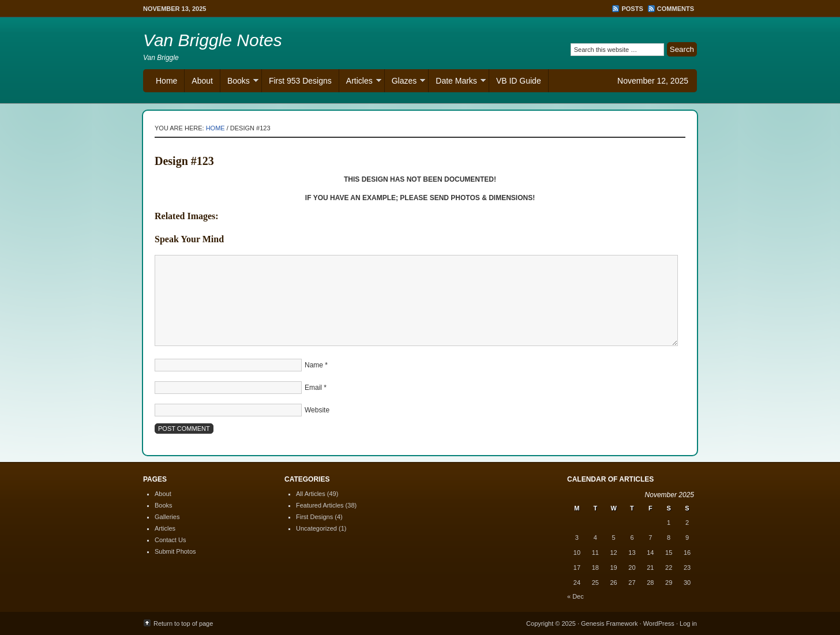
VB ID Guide (519, 81)
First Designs (314, 517)
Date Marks (457, 82)
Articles (360, 82)
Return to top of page (183, 623)
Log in (688, 623)
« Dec (575, 596)
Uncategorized (316, 528)
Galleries (167, 517)
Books (239, 82)
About (202, 81)
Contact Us (170, 540)
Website (317, 410)
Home (166, 81)
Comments (676, 9)
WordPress (659, 623)
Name (314, 365)
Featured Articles (320, 505)
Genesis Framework (609, 623)
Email (313, 388)
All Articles (311, 494)
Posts (632, 9)
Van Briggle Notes (213, 40)
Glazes (405, 82)
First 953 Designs (300, 81)
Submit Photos (175, 551)
